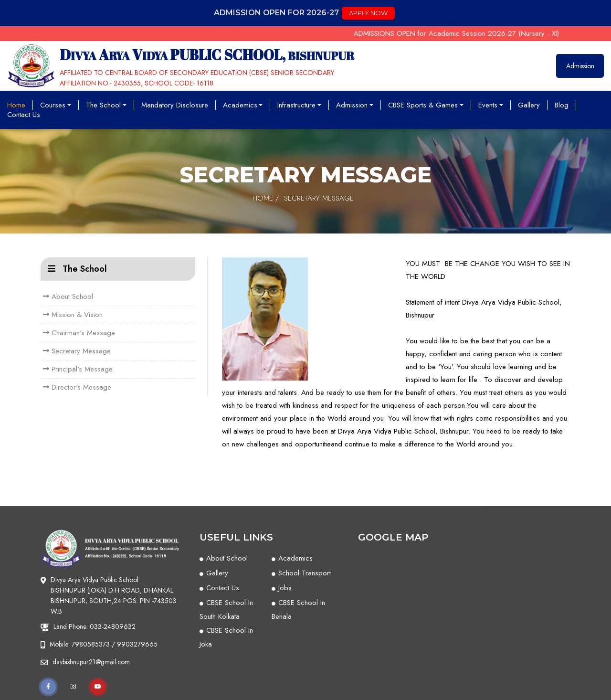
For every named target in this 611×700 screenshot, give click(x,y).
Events (491, 105)
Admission (580, 66)
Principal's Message (78, 369)
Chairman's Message (79, 333)
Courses (56, 105)
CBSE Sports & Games (426, 105)
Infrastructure (299, 105)
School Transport (305, 659)
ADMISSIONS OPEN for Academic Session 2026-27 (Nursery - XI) (466, 33)
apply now (368, 13)
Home (16, 105)
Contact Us (24, 115)
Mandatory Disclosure (175, 105)
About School (68, 297)
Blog (562, 105)
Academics (243, 105)
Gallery (529, 105)
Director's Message (77, 387)
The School (106, 105)
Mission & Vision (73, 315)
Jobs (285, 674)
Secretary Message (77, 351)
